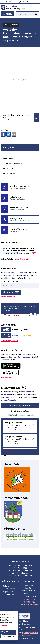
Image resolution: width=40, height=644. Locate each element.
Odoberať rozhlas (20, 406)
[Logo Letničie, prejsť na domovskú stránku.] (20, 8)
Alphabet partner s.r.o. (30, 633)
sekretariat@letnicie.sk (29, 604)
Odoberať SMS (11, 292)
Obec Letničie (26, 636)
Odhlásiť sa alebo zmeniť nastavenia (20, 415)
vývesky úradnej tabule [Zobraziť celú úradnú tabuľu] (22, 259)
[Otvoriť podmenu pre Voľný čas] (36, 153)
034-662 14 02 (29, 599)
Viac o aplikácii (7, 378)
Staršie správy (8, 452)
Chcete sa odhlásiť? (9, 297)
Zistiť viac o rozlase (20, 411)
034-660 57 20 (29, 602)
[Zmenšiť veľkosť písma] (23, 2)
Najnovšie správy (14, 315)
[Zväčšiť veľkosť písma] (27, 2)
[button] (31, 315)
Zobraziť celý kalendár (10, 341)
